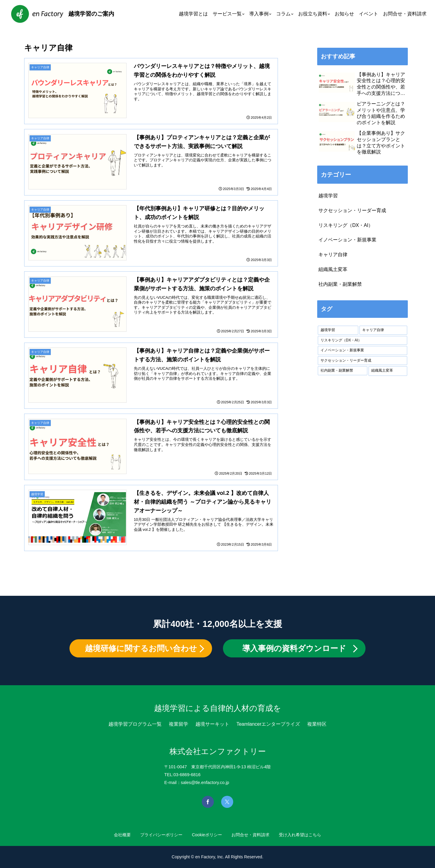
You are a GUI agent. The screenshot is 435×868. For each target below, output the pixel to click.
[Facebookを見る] (208, 802)
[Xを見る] (227, 802)
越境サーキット (212, 724)
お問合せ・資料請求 (252, 835)
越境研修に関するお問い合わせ (141, 648)
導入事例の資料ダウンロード (294, 648)
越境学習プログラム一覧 (135, 724)
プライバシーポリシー (160, 835)
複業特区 (317, 724)
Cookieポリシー (207, 835)
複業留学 (179, 724)
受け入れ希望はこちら (303, 835)
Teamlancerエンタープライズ (268, 724)
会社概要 (119, 835)
